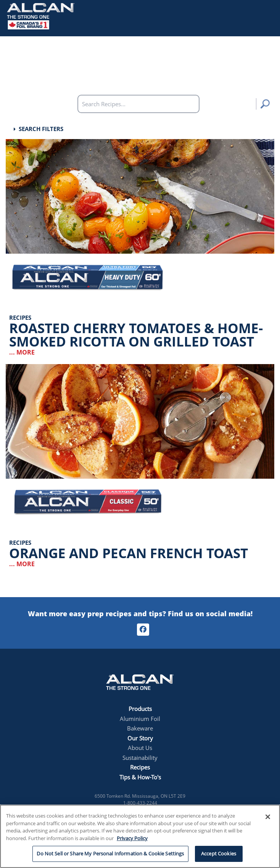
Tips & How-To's (140, 777)
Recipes (140, 767)
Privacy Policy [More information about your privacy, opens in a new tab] (132, 838)
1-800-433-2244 (140, 803)
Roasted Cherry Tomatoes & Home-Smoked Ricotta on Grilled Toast (136, 335)
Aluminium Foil (140, 719)
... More (22, 352)
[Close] (268, 817)
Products (140, 709)
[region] (140, 836)
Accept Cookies (219, 853)
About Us (140, 748)
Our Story (140, 738)
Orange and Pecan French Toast (129, 553)
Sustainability (140, 758)
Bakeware (140, 728)
